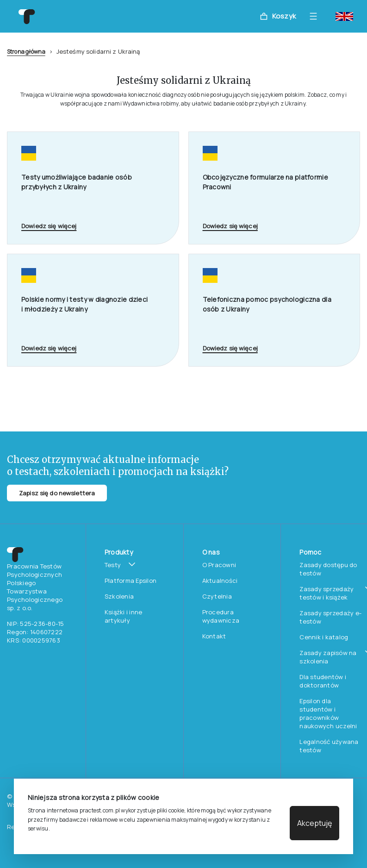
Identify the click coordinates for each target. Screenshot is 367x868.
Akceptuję (314, 823)
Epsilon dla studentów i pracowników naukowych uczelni (328, 713)
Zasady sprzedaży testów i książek (327, 593)
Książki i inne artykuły (124, 616)
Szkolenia (119, 596)
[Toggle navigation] (316, 16)
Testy (113, 565)
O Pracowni (219, 565)
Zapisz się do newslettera (57, 493)
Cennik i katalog (324, 637)
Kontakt (214, 636)
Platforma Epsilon (131, 581)
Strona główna (26, 52)
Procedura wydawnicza (221, 616)
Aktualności (220, 581)
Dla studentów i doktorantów (323, 681)
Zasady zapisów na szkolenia (328, 657)
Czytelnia (217, 596)
